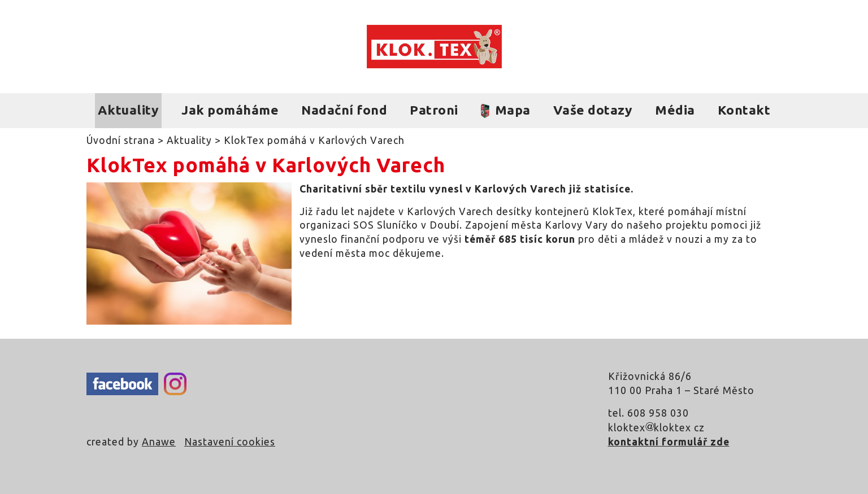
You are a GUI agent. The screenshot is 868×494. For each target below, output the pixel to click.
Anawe (159, 442)
